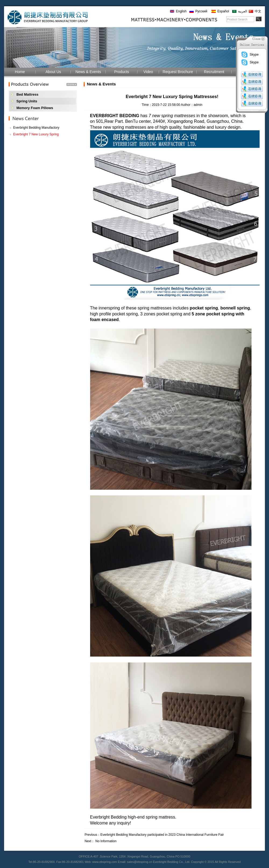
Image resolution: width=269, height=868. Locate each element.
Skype (250, 55)
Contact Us (247, 72)
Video (148, 72)
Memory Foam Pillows (35, 108)
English (181, 11)
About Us (53, 72)
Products (121, 72)
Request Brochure (178, 72)
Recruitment (214, 72)
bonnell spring (235, 308)
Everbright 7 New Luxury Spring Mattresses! (36, 135)
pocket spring (204, 308)
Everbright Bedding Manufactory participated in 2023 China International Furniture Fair (162, 835)
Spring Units (27, 101)
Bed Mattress (27, 94)
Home (20, 72)
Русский (201, 11)
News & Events (88, 72)
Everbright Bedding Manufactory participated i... (36, 128)
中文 (258, 11)
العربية (243, 11)
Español (223, 11)
